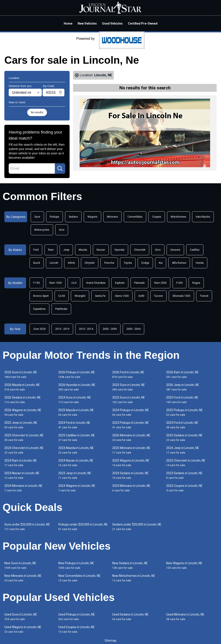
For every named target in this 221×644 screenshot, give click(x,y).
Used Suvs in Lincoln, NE (21, 617)
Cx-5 (74, 283)
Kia (161, 263)
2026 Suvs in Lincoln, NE (21, 375)
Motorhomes (178, 217)
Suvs (37, 217)
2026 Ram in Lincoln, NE (182, 375)
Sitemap (110, 641)
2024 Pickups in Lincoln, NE (131, 412)
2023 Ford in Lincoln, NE (182, 425)
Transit (204, 296)
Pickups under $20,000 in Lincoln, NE (83, 527)
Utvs (62, 230)
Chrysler (90, 263)
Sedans (73, 217)
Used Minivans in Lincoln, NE (185, 617)
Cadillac (195, 250)
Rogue (196, 283)
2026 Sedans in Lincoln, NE (23, 400)
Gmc (158, 250)
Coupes (157, 217)
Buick (37, 263)
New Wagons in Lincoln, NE (184, 565)
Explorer (120, 283)
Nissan (101, 250)
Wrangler (80, 296)
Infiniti (71, 263)
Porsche (109, 263)
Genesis (175, 250)
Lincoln (54, 263)
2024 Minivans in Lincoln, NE (23, 488)
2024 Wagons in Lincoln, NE (77, 488)
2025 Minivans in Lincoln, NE (131, 450)
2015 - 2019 (62, 329)
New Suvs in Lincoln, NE (20, 565)
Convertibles (135, 217)
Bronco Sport (41, 296)
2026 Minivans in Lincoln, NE (131, 438)
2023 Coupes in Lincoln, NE (184, 488)
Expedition (39, 309)
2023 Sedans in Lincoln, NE (184, 475)
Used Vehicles (112, 23)
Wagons (92, 217)
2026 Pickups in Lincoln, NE (77, 375)
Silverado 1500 (181, 296)
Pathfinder (61, 309)
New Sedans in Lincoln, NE (130, 565)
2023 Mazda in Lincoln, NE (76, 450)
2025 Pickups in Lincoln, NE (184, 412)
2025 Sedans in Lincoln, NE (184, 438)
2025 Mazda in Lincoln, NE (76, 412)
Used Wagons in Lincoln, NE (23, 629)
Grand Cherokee (96, 283)
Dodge (145, 263)
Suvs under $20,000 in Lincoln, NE (27, 527)
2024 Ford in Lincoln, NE (74, 425)
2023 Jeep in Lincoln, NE (75, 475)
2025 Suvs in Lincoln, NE (129, 387)
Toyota (128, 263)
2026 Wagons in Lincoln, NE (23, 412)
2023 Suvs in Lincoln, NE (129, 400)
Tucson (158, 296)
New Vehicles (87, 23)
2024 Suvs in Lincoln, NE (75, 400)
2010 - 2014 (86, 329)
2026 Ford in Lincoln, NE (128, 375)
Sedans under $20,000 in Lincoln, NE (137, 527)
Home (68, 23)
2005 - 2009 (110, 329)
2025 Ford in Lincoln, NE (182, 400)
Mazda (83, 250)
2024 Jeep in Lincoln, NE (183, 450)
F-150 (37, 283)
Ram (51, 250)
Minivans (112, 217)
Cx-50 (62, 296)
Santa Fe (100, 296)
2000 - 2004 (133, 329)
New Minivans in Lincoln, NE (23, 578)
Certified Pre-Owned (143, 23)
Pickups (54, 217)
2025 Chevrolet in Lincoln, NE (24, 438)
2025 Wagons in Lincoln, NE (131, 463)
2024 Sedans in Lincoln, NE (130, 475)
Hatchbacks (203, 217)
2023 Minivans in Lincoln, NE (131, 488)
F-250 (179, 283)
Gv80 (141, 296)
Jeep (66, 250)
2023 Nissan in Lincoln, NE (22, 475)
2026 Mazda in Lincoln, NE (22, 387)
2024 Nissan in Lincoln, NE (76, 463)
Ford (36, 250)
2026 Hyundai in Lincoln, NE (77, 387)
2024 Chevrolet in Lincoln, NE (24, 450)
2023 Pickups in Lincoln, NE (131, 425)
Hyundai (120, 250)
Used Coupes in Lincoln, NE (76, 629)
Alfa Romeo (179, 263)
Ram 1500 (56, 283)
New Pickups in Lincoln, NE (76, 565)
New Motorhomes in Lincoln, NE (134, 578)
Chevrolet (140, 250)
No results (37, 112)
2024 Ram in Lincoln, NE (21, 463)
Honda (200, 263)
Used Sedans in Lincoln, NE (130, 617)
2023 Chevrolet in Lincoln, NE (186, 463)
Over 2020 (39, 329)
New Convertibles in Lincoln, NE (79, 578)
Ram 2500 (160, 283)
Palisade (139, 283)
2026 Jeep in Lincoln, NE (183, 387)
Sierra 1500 (122, 296)
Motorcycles (42, 230)
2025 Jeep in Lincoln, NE (21, 425)
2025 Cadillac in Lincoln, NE (77, 438)
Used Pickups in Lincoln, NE (77, 617)
